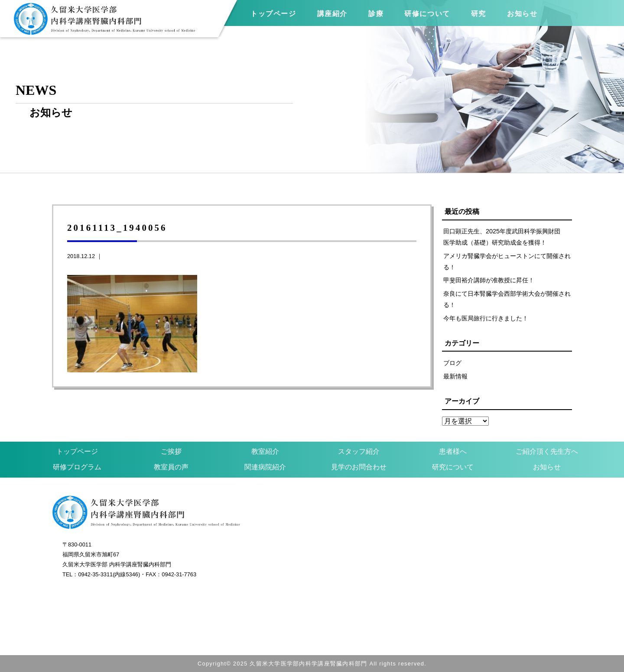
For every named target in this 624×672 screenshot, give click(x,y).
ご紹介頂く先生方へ (547, 451)
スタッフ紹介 (359, 451)
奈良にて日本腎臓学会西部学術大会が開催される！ (507, 299)
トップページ (273, 14)
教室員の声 (171, 467)
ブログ (452, 363)
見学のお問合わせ (359, 467)
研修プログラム (77, 467)
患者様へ (453, 451)
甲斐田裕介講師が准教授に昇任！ (489, 280)
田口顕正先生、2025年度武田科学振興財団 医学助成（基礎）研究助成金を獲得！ (505, 237)
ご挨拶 (171, 451)
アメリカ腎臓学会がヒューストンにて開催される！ (507, 262)
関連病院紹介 (265, 467)
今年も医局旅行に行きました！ (486, 318)
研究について (453, 467)
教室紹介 (265, 451)
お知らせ (547, 467)
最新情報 (455, 376)
